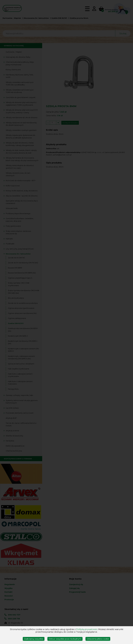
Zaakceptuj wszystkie (34, 639)
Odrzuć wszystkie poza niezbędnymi (65, 639)
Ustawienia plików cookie (98, 639)
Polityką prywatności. (87, 629)
